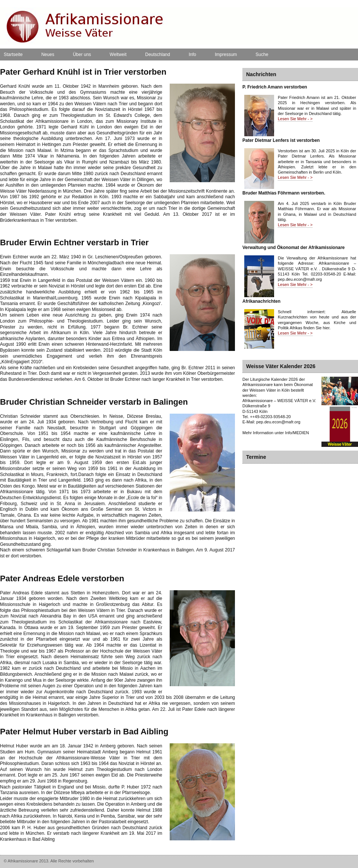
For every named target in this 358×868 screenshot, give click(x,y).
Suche (262, 55)
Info (192, 55)
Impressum (226, 55)
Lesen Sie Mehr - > (295, 119)
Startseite (13, 55)
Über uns (82, 55)
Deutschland (158, 55)
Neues (48, 55)
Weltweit (118, 55)
